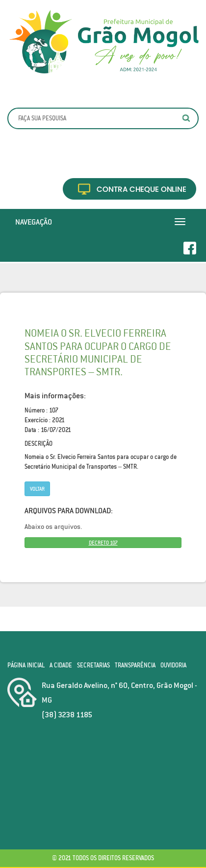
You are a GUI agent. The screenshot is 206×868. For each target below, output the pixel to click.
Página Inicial (26, 665)
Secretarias (93, 665)
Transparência (135, 665)
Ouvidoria (173, 665)
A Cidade (61, 665)
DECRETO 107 (103, 543)
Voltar (37, 489)
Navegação (34, 222)
